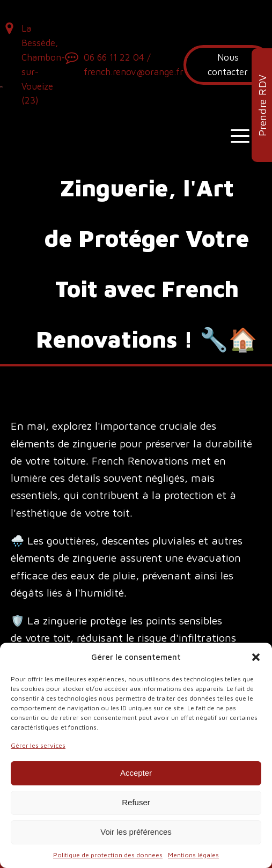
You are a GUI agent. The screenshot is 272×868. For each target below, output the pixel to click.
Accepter (136, 773)
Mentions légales (193, 855)
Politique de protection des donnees (108, 855)
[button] (256, 657)
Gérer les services (38, 745)
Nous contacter (228, 65)
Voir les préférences (136, 832)
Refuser (136, 802)
